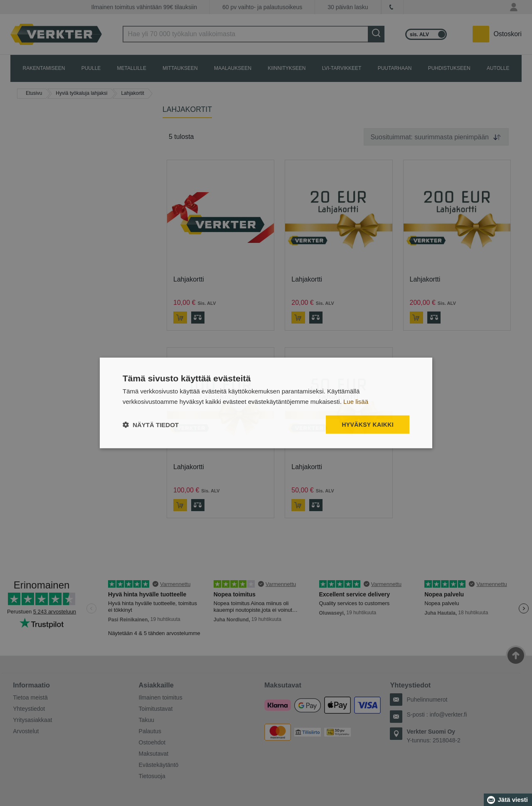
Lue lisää (356, 402)
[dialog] (266, 403)
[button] (151, 424)
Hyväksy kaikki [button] (368, 425)
